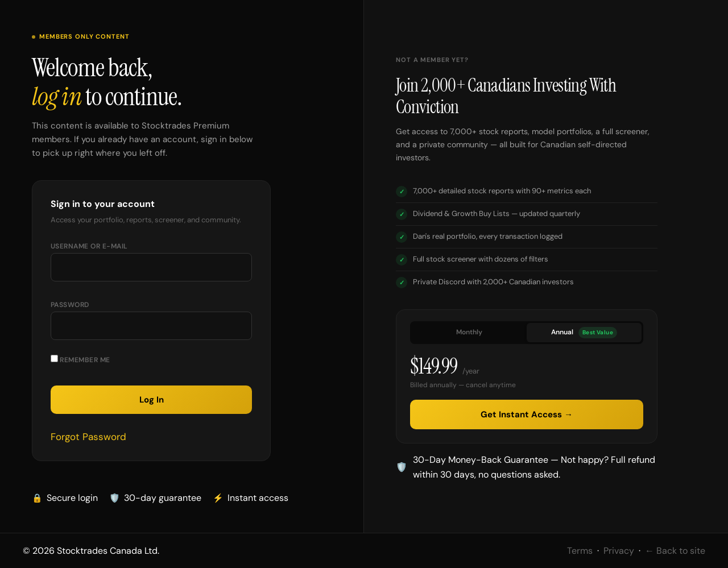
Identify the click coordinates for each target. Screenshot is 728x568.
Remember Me (80, 360)
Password (70, 305)
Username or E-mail (89, 246)
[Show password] (232, 330)
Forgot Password (88, 437)
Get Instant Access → (527, 414)
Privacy (619, 551)
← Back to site (675, 551)
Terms (580, 551)
